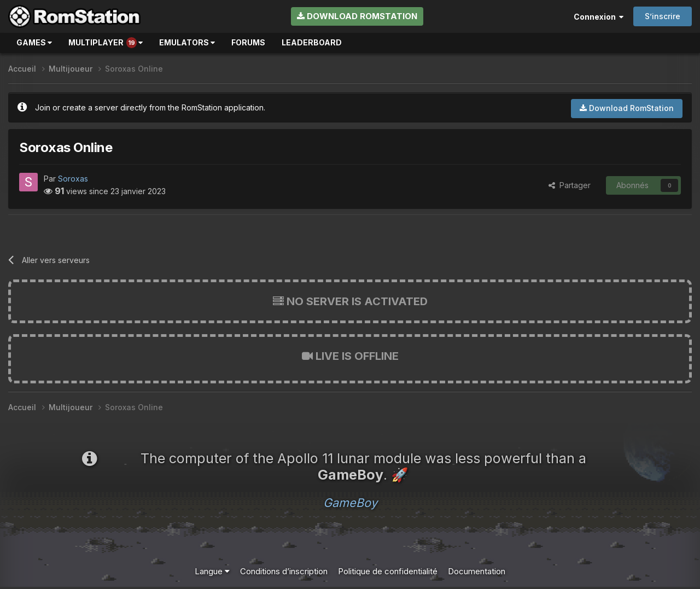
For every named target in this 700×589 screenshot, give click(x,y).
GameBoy (350, 503)
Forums (248, 42)
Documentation (477, 571)
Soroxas (73, 179)
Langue (212, 571)
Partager (570, 185)
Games (34, 42)
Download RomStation (357, 16)
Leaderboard (312, 42)
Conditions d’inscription (284, 571)
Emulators (187, 42)
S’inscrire (663, 16)
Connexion (599, 17)
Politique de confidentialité (388, 571)
